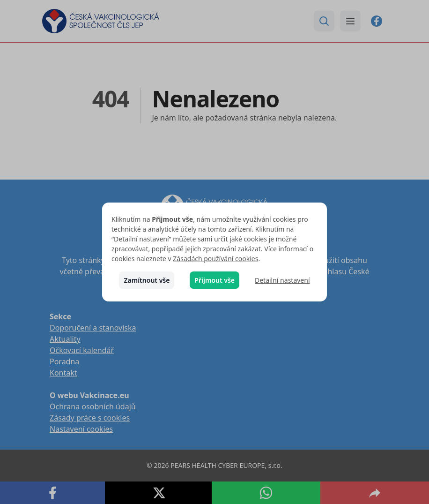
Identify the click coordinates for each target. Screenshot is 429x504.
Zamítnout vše (147, 280)
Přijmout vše (214, 280)
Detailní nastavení (282, 280)
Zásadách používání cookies (215, 259)
